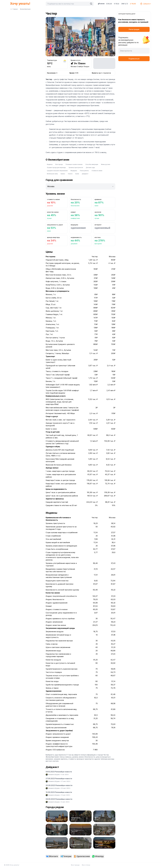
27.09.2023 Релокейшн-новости (59, 779)
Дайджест (145, 4)
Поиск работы (84, 171)
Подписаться (134, 59)
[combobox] (68, 4)
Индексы (50, 164)
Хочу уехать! (20, 4)
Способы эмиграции (92, 164)
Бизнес (63, 174)
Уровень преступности (76, 168)
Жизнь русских (106, 164)
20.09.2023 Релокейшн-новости (59, 785)
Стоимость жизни (97, 171)
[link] (52, 856)
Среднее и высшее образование (57, 171)
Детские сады (90, 168)
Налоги (70, 174)
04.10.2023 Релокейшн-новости (59, 772)
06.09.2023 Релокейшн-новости (59, 799)
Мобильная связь (52, 174)
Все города (59, 164)
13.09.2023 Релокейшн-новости (59, 792)
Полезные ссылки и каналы (74, 164)
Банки (77, 174)
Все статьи (86, 865)
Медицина (74, 171)
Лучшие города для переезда (56, 168)
